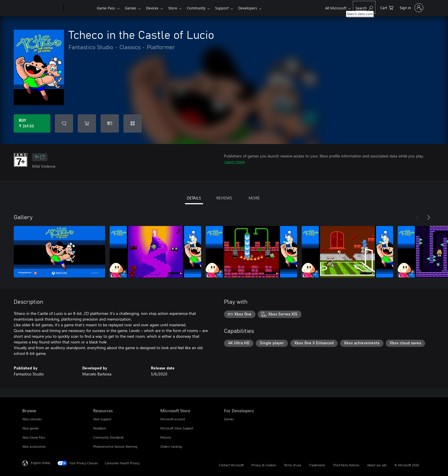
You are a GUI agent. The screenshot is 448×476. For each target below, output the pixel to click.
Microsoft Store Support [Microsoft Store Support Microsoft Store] (177, 428)
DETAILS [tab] (194, 198)
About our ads (377, 465)
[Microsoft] (42, 8)
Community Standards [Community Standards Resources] (108, 437)
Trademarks (317, 465)
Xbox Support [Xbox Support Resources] (102, 419)
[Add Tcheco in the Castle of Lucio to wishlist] (64, 123)
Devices (155, 8)
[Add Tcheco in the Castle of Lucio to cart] (87, 123)
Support (228, 8)
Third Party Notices (346, 465)
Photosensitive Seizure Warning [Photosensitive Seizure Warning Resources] (115, 446)
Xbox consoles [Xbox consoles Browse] (32, 419)
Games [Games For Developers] (229, 419)
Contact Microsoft (231, 465)
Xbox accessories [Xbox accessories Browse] (34, 446)
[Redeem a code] (133, 123)
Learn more (235, 162)
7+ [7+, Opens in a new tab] (40, 157)
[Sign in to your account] (411, 8)
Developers (255, 8)
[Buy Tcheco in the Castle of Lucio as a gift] (110, 123)
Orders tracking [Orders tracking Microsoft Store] (171, 446)
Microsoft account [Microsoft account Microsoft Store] (173, 419)
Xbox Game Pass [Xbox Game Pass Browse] (34, 437)
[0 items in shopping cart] (387, 7)
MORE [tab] (254, 198)
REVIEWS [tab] (224, 198)
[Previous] (417, 217)
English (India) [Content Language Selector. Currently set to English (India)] (41, 463)
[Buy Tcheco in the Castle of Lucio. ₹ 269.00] (32, 123)
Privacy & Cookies (264, 465)
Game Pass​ (106, 8)
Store (176, 8)
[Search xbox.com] (364, 7)
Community (201, 8)
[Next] (429, 217)
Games (132, 8)
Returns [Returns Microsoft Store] (166, 437)
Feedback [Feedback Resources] (100, 428)
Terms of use (293, 465)
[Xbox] (80, 8)
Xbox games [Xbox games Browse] (31, 428)
